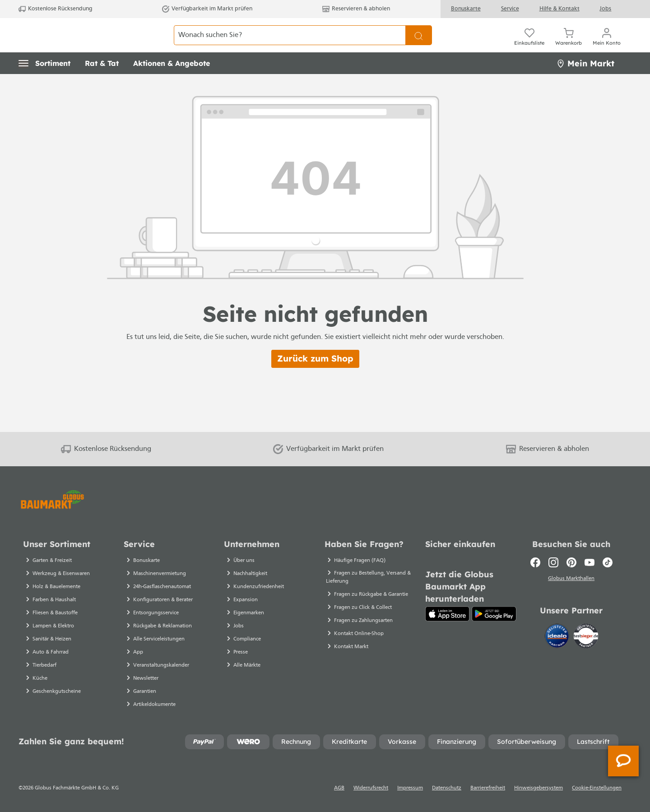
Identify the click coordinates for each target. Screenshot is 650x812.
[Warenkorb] (569, 45)
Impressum (410, 788)
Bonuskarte (466, 9)
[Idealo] (558, 638)
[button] (44, 84)
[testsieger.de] (586, 638)
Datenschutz (447, 788)
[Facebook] (535, 562)
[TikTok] (608, 562)
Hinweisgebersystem (539, 788)
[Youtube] (590, 562)
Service (510, 9)
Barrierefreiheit (488, 788)
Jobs (605, 9)
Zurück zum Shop (315, 379)
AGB (339, 788)
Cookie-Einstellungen (597, 788)
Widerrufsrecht (371, 788)
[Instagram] (553, 562)
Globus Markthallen (571, 580)
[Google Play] (494, 614)
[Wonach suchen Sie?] (290, 45)
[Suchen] (419, 45)
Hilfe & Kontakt (559, 9)
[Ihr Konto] (607, 45)
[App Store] (448, 614)
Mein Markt (585, 83)
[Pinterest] (571, 562)
